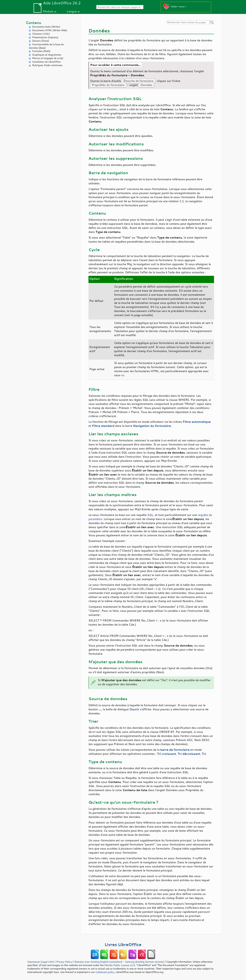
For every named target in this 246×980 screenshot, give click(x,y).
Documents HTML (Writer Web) (50, 30)
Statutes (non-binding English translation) (98, 962)
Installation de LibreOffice (46, 62)
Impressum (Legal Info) (41, 962)
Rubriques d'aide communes (47, 65)
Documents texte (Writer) (46, 27)
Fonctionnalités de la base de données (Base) (46, 46)
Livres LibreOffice (123, 944)
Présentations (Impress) (45, 37)
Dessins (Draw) (41, 41)
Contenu (33, 23)
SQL (150, 515)
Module (48, 11)
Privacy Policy (64, 962)
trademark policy (105, 972)
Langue (72, 11)
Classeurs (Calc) (41, 34)
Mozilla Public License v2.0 (120, 965)
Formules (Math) (41, 51)
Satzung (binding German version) (145, 962)
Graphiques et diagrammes (47, 55)
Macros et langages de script (48, 58)
